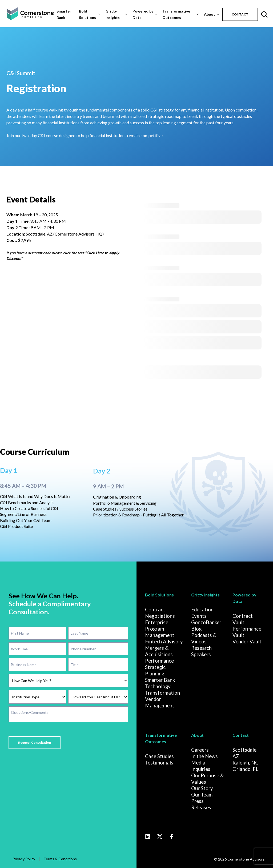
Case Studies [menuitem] (159, 756)
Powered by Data (143, 14)
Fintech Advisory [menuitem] (164, 641)
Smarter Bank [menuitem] (160, 679)
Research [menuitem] (201, 647)
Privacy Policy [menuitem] (24, 858)
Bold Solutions (87, 14)
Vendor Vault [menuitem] (247, 641)
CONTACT (240, 14)
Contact (241, 734)
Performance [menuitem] (159, 660)
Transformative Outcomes (176, 14)
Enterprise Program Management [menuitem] (160, 628)
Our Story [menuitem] (202, 788)
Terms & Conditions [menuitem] (60, 858)
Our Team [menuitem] (202, 794)
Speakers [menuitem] (201, 654)
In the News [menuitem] (204, 756)
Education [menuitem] (202, 609)
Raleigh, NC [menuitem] (246, 762)
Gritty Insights (113, 14)
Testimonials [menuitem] (159, 762)
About (210, 14)
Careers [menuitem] (200, 749)
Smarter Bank (64, 14)
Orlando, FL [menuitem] (245, 769)
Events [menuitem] (199, 615)
